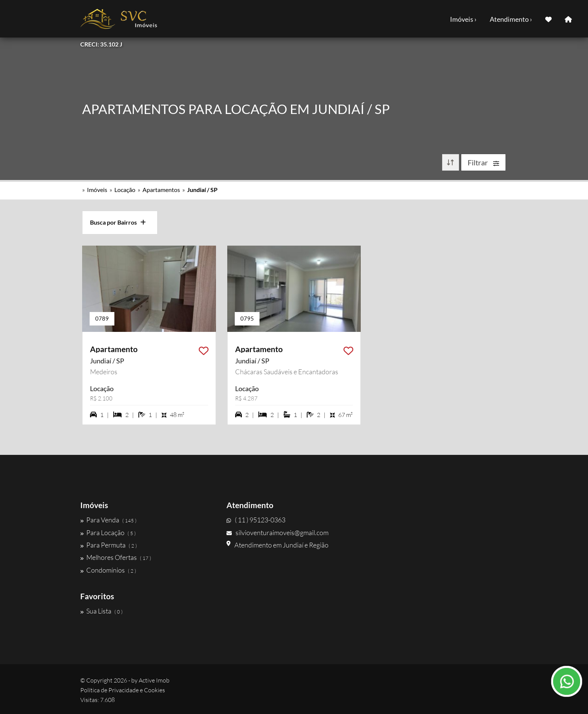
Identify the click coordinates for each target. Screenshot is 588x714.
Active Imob (154, 680)
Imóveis (97, 190)
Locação (125, 190)
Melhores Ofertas (116, 557)
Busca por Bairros (118, 222)
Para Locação (108, 532)
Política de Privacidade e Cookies (123, 690)
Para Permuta (109, 545)
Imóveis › (463, 19)
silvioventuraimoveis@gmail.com (277, 532)
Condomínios (108, 570)
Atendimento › (511, 19)
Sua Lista (101, 611)
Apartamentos (161, 190)
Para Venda (108, 520)
